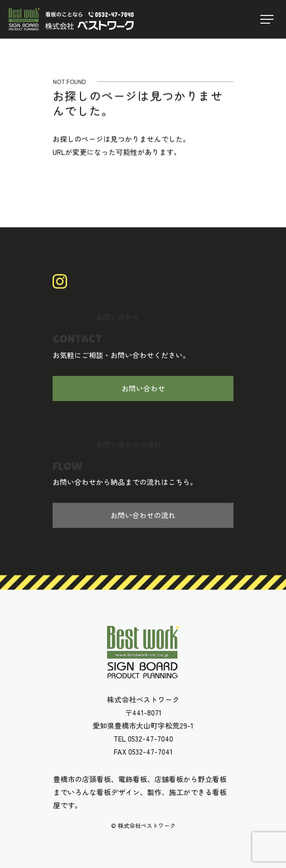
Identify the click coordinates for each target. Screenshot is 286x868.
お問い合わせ (143, 389)
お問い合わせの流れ (143, 516)
